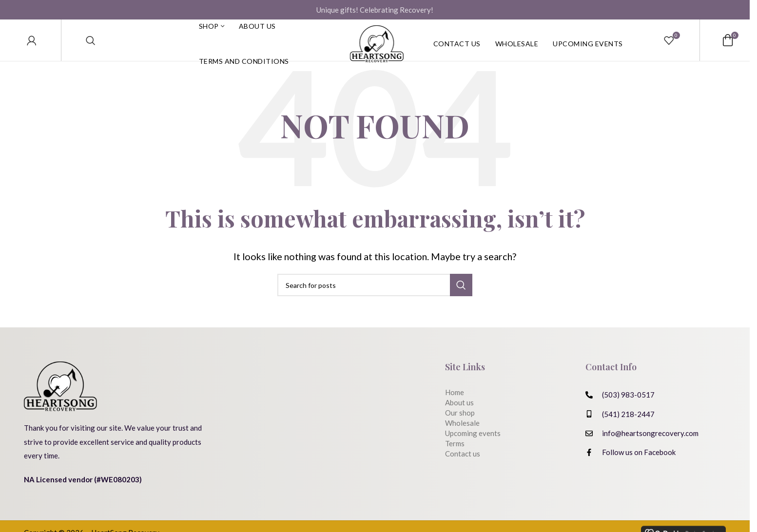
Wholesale (462, 440)
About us (459, 419)
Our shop (460, 430)
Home (455, 409)
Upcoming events (473, 450)
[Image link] (60, 402)
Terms (455, 460)
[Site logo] (377, 49)
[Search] (91, 49)
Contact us (463, 471)
